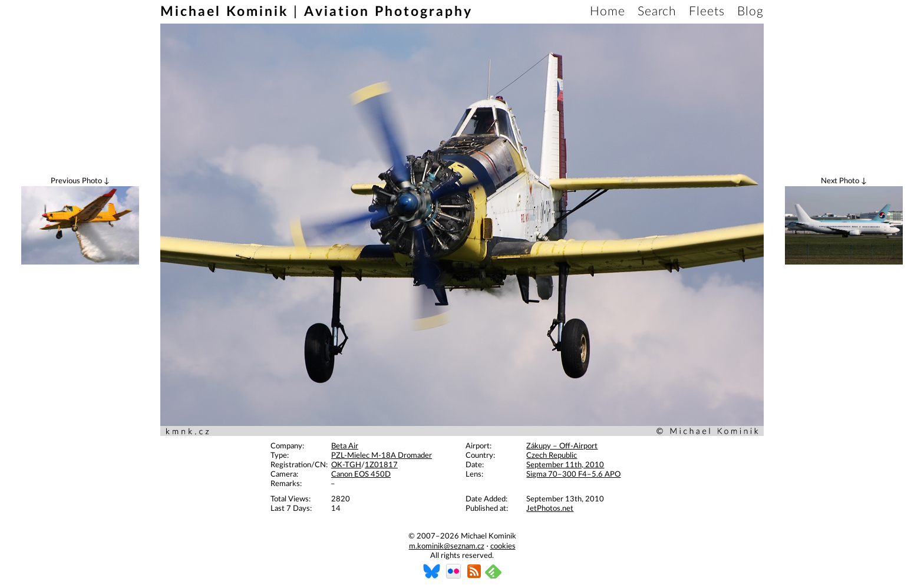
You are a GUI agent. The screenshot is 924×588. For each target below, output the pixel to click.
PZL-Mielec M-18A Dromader (382, 456)
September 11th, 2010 (565, 465)
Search (657, 11)
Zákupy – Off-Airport (562, 446)
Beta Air (345, 446)
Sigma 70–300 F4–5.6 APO (573, 475)
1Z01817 (381, 465)
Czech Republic (552, 456)
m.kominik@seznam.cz (447, 546)
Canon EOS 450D (361, 475)
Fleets (707, 11)
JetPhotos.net (550, 509)
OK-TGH (346, 465)
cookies (503, 546)
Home (608, 11)
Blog (750, 11)
